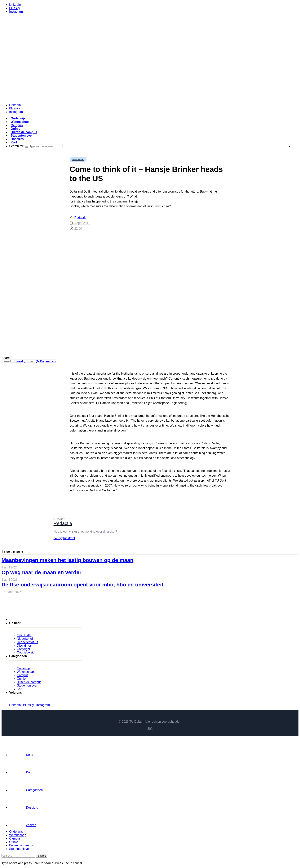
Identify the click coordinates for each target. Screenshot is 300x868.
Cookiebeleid (26, 652)
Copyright (23, 649)
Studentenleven (22, 136)
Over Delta (24, 635)
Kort (14, 142)
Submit (42, 856)
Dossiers (17, 139)
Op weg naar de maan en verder (42, 572)
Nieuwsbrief (25, 639)
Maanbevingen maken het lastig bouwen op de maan (67, 560)
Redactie (80, 218)
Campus (17, 125)
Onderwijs (18, 118)
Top (150, 728)
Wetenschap (20, 122)
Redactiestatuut (27, 642)
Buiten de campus (24, 132)
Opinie (15, 129)
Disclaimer (24, 646)
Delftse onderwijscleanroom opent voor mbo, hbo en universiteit (82, 585)
